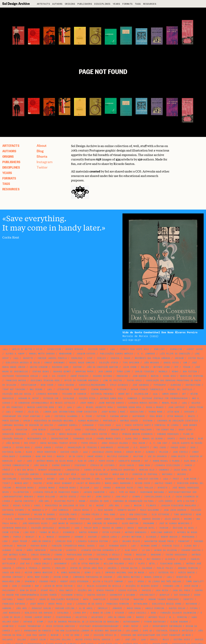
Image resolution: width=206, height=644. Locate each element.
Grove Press (55, 604)
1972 (115, 541)
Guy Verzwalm (182, 595)
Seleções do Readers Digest (142, 586)
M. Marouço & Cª (38, 510)
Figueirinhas (63, 617)
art (184, 394)
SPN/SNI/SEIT (147, 595)
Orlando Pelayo (131, 541)
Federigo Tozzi (171, 546)
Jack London (105, 372)
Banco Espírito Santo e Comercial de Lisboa (152, 425)
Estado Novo (23, 448)
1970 (81, 559)
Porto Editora (11, 421)
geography (64, 537)
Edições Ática (87, 398)
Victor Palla (196, 358)
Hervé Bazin (191, 586)
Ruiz (131, 564)
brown (82, 501)
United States (68, 497)
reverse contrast (12, 577)
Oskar (127, 358)
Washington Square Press (159, 541)
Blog (40, 151)
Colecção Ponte (68, 515)
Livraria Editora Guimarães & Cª (101, 550)
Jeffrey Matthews (131, 537)
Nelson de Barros (44, 515)
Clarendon (25, 456)
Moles (166, 640)
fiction (122, 389)
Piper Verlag (89, 443)
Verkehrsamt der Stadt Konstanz (21, 416)
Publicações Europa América (116, 354)
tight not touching (14, 389)
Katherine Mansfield (14, 528)
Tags (138, 4)
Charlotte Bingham (129, 461)
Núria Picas (196, 407)
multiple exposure (118, 456)
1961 (49, 389)
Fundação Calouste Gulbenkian (178, 613)
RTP (176, 367)
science (70, 559)
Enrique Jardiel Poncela (52, 358)
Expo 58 (147, 631)
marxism (22, 546)
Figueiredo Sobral (171, 564)
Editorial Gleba (12, 452)
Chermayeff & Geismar (122, 595)
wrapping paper (84, 372)
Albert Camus (102, 519)
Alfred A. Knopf (15, 354)
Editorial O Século (108, 555)
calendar (147, 568)
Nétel (152, 564)
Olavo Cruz (132, 439)
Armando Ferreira (188, 568)
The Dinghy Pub (165, 430)
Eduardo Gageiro (191, 550)
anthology (64, 528)
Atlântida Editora (80, 479)
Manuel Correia (153, 577)
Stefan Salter (129, 568)
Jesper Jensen (43, 448)
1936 (102, 546)
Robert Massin (169, 537)
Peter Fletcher (111, 532)
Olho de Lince (86, 461)
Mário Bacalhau (68, 434)
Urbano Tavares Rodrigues (164, 599)
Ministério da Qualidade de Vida (65, 506)
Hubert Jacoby (195, 349)
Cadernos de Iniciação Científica (177, 421)
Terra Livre (123, 372)
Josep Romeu (87, 403)
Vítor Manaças (175, 416)
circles (101, 358)
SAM (185, 363)
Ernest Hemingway (55, 363)
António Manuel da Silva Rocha (55, 461)
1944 (127, 506)
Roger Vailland (46, 497)
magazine (139, 599)
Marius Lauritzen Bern (41, 407)
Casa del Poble (182, 590)
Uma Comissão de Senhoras (102, 523)
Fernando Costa (30, 559)
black (29, 452)
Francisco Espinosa (14, 604)
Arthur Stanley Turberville (147, 389)
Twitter (42, 167)
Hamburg (7, 608)
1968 (143, 640)
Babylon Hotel (147, 528)
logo (5, 541)
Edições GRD (85, 590)
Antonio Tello (157, 617)
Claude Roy (190, 546)
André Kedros (95, 456)
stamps (136, 497)
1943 (118, 425)
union (19, 550)
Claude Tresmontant (30, 626)
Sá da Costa (76, 456)
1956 (83, 474)
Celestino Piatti (64, 501)
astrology (123, 448)
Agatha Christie (24, 501)
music (6, 506)
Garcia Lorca (109, 537)
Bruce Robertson (46, 452)
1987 (134, 546)
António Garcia (52, 559)
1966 (29, 461)
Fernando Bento (118, 546)
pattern (101, 416)
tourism (164, 528)
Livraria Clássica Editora (92, 541)
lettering (37, 434)
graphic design (151, 519)
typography (160, 385)
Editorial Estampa (13, 510)
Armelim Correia (41, 541)
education (22, 430)
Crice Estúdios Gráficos (60, 626)
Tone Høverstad (183, 515)
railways (7, 640)
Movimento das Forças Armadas (152, 358)
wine (199, 515)
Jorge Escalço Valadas (115, 443)
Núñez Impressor (36, 550)
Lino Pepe (29, 532)
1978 (145, 626)
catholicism (54, 349)
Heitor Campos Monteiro (39, 573)
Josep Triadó (20, 541)
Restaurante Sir (37, 439)
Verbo (78, 430)
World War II (120, 474)
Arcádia (112, 568)
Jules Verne (130, 367)
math (86, 599)
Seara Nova (169, 376)
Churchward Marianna (152, 492)
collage (22, 640)
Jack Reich (162, 590)
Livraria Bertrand (47, 394)
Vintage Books (41, 372)
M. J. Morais (47, 537)
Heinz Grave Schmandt (59, 483)
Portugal (85, 519)
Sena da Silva (28, 590)
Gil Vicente (59, 376)
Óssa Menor (156, 416)
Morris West (22, 483)
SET (146, 461)
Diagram (26, 586)
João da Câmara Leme (120, 617)
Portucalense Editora (79, 555)
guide (183, 559)
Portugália (109, 421)
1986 (48, 416)
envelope (60, 568)
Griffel (46, 568)
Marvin (155, 376)
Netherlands (141, 604)
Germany (79, 537)
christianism (28, 385)
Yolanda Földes (90, 515)
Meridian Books (25, 488)
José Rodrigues (11, 613)
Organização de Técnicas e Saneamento (90, 448)
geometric (8, 626)
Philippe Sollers (60, 640)
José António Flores (14, 555)
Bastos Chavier (96, 595)
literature (63, 389)
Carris (188, 465)
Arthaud (28, 622)
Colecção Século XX (105, 635)
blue (201, 439)
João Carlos (40, 465)
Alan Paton (190, 479)
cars (15, 586)
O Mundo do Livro (100, 613)
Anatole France (163, 483)
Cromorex (164, 470)
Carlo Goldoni (66, 385)
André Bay (124, 394)
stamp (40, 622)
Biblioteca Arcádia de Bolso (23, 363)
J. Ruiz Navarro (104, 510)
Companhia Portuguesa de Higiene (93, 577)
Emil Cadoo (160, 448)
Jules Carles (127, 465)
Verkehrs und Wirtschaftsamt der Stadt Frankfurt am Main (156, 635)
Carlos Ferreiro (40, 555)
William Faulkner (114, 564)
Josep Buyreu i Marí (113, 412)
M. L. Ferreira (178, 617)
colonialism (141, 394)
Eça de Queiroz (99, 474)
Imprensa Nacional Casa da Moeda (125, 573)
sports (171, 439)
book (153, 613)
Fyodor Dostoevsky (155, 622)
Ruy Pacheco (154, 559)
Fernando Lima (171, 586)
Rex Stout (30, 443)
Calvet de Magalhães (88, 483)
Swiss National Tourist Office (59, 443)
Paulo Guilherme (150, 510)
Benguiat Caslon (41, 608)
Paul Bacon (139, 443)
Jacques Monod (46, 488)
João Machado (151, 363)
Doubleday (77, 358)
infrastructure (60, 439)
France (19, 412)
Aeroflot (165, 595)
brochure (156, 555)
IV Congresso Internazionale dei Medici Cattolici (45, 403)
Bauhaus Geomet (62, 372)
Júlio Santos (172, 519)
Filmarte (151, 506)
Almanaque (88, 425)
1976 (68, 430)
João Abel (44, 501)
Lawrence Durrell (68, 425)
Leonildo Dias (64, 541)
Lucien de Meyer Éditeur (58, 586)
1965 (184, 403)
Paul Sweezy (66, 590)
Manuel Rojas (170, 403)
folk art (86, 497)
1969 (112, 492)
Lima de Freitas (113, 381)
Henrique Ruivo (124, 488)
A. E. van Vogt (158, 443)
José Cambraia (60, 510)
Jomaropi (117, 608)
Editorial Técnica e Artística (175, 631)
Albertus (71, 550)
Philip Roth (91, 528)
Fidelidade (105, 425)
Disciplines (102, 4)
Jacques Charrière (94, 492)
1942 (69, 604)
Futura (59, 448)
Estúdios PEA (166, 573)
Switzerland (9, 479)
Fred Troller (145, 488)
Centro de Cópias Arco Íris (87, 568)
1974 (151, 573)
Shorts (42, 156)
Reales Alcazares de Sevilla (104, 586)
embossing (122, 376)
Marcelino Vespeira (192, 376)
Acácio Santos (186, 573)
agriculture (137, 412)
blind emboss (68, 519)
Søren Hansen (170, 394)
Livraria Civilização (167, 465)
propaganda (188, 537)
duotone (77, 367)
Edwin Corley (42, 564)
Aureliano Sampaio (162, 532)
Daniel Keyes (171, 363)
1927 (20, 461)
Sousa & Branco (155, 407)
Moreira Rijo (147, 470)
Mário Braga (134, 608)
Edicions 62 (96, 559)
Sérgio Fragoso (105, 590)
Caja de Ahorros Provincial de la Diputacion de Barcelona (83, 622)
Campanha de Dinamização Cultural (134, 501)
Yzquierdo (80, 465)
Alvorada (151, 537)
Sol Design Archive (16, 3)
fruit (176, 479)
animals (163, 372)
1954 (166, 479)
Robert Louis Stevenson (74, 582)
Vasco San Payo (11, 573)
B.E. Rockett (141, 448)
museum (55, 635)
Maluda (145, 367)
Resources (150, 4)
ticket (6, 483)
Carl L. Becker (104, 479)
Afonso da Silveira (166, 550)
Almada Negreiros (88, 421)
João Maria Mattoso (128, 577)
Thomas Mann (155, 412)
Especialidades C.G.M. (158, 497)
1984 (79, 407)
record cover (143, 483)
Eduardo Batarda (102, 376)
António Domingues (136, 532)
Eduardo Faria (48, 582)
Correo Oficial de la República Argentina (109, 470)
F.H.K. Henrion (15, 519)
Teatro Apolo (134, 381)
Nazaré (100, 506)
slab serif (131, 550)
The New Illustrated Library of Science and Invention (88, 631)
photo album (187, 439)
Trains (128, 555)
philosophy (9, 590)
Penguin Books (67, 488)
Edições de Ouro (99, 501)
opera (141, 582)
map (37, 586)
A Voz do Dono (71, 635)
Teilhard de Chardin (74, 394)
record (188, 519)
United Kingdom (39, 367)
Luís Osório (166, 501)
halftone (138, 456)
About (42, 145)
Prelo (115, 434)
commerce (132, 398)
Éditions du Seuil (184, 528)
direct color (38, 640)
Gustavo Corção (69, 452)
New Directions (138, 515)
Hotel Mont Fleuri (38, 577)
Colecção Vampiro (28, 474)
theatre (38, 483)
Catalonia (63, 613)
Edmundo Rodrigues (168, 434)
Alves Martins (130, 523)
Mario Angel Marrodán (118, 483)
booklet (30, 537)
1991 (8, 412)
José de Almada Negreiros (174, 523)
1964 (69, 407)
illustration (21, 492)
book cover (47, 385)
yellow (51, 434)
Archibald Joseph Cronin (107, 452)
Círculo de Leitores (102, 465)
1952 (85, 452)
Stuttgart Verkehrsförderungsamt (99, 626)
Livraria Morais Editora (143, 403)
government (60, 564)
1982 (113, 349)
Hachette (28, 358)
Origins (70, 4)
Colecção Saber (97, 349)
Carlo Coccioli (137, 613)
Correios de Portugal (145, 474)
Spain (27, 421)
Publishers (85, 4)
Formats (127, 4)
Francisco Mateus (16, 381)
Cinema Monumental (102, 389)
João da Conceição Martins (102, 367)
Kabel (37, 506)
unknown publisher (141, 430)
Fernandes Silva (83, 439)
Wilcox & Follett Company (108, 582)
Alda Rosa (190, 461)
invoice (199, 640)
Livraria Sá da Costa (89, 604)
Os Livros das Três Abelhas (165, 582)
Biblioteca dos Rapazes (39, 613)
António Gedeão (129, 421)
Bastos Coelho (177, 608)
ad (90, 506)
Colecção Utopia (109, 363)
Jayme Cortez (103, 497)
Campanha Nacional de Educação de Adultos (28, 425)
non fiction (190, 372)
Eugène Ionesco (61, 465)
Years (116, 4)
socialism (56, 550)
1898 (86, 635)
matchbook (191, 604)
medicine (141, 555)
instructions (193, 385)
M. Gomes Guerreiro (68, 573)
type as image (127, 492)
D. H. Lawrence (146, 354)
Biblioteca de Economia (42, 519)
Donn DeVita (178, 456)
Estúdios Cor (51, 398)
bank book (144, 465)
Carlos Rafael (81, 510)
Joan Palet (121, 497)
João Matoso (13, 443)
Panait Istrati (26, 599)
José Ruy (25, 564)
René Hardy (80, 389)
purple (17, 537)
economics (69, 532)
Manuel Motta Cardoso (42, 354)
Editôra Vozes (182, 640)
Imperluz (102, 608)
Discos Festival (128, 590)
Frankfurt (184, 541)
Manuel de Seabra (153, 439)
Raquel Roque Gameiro (82, 363)
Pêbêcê (6, 470)
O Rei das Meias (24, 470)
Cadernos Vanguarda (126, 519)
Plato (141, 564)
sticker (120, 613)
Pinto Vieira (106, 461)
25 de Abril (86, 608)
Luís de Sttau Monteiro (85, 564)
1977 (17, 631)
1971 (98, 573)
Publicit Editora (148, 479)
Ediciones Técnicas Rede (45, 381)
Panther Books (39, 546)
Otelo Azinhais (119, 385)
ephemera (30, 582)
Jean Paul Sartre (36, 635)
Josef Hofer (37, 604)
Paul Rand (110, 515)
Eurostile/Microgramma (92, 385)
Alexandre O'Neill (72, 595)
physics (146, 590)
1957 (96, 488)
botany (51, 479)
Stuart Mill (48, 590)
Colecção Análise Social (17, 394)
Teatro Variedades (176, 555)
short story (186, 430)
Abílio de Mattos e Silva (27, 349)
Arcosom (179, 358)
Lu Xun (146, 550)
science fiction (120, 599)
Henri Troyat (131, 626)
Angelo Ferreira (155, 608)
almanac (150, 452)
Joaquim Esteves (86, 354)
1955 (16, 358)
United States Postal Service (93, 640)
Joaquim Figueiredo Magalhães (179, 506)
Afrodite (163, 488)
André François (79, 376)
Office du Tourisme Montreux (81, 381)
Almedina (176, 385)
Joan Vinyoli (180, 452)
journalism (176, 349)
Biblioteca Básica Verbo (167, 604)
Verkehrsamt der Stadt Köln (60, 474)
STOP (90, 358)
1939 (45, 376)
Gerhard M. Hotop (28, 398)
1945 (155, 394)
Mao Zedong (36, 389)
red (60, 407)
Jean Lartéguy (176, 407)
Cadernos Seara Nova (129, 407)
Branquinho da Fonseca (37, 631)
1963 (169, 577)
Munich (60, 456)
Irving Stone (61, 577)
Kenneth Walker (126, 510)
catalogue (69, 398)
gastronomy (139, 416)
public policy (165, 568)
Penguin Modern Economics (137, 434)
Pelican (164, 452)
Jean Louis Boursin (175, 510)
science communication (16, 465)
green (131, 528)
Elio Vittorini (161, 515)
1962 (77, 528)
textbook (148, 421)
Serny (88, 573)
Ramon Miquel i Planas (166, 461)
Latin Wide (173, 412)
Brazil (192, 416)
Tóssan (187, 367)
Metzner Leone (162, 367)
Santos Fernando (88, 532)
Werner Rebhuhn (74, 349)
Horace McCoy (134, 452)
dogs (193, 448)
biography (24, 515)
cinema (58, 555)
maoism (138, 506)
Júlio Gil (33, 412)
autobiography (132, 622)
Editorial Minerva (32, 479)
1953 (5, 349)
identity (188, 599)
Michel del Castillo (180, 389)
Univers (181, 474)
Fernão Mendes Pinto (109, 439)
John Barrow (139, 376)
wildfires (97, 617)
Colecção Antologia (42, 528)
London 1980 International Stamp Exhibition (70, 412)
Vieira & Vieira (133, 559)
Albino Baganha (179, 622)
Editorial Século (96, 430)
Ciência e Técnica (27, 568)
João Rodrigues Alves (35, 523)
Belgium (85, 488)
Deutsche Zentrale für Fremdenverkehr (165, 398)
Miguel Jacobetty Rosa (99, 407)
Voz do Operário (157, 456)
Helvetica (81, 617)
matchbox (167, 474)
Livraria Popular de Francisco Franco (56, 492)
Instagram (45, 162)
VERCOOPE (189, 412)
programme (149, 523)
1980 (62, 479)
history (92, 537)
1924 (130, 582)
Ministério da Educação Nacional (54, 421)
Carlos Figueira (144, 372)
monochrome (66, 354)
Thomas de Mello (49, 532)
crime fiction (11, 532)
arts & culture (186, 501)
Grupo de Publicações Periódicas (59, 599)
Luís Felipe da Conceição (175, 354)
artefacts (43, 4)
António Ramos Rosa (111, 398)
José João (131, 640)
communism (113, 559)
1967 (118, 640)
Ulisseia (170, 559)
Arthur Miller (125, 479)
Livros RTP (79, 613)
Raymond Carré (149, 546)
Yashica (115, 358)
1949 (122, 515)
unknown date (118, 430)
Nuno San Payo (44, 456)
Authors (57, 4)
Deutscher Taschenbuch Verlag (20, 376)
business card (60, 367)
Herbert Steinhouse (50, 470)
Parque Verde (178, 448)
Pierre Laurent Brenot (38, 617)
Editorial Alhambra (66, 416)
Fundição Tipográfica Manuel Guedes (73, 546)
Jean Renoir (39, 430)
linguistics (72, 470)
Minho (175, 372)
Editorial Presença (102, 394)
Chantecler (99, 599)
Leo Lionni (132, 631)
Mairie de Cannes (113, 528)
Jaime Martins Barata (111, 403)
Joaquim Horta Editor (94, 434)
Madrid (140, 617)
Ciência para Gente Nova (134, 349)
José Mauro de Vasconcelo (67, 523)
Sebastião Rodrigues (14, 434)
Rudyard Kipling (65, 608)
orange (107, 488)
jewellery (159, 349)
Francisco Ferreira (118, 604)
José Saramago (141, 385)
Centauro (55, 430)
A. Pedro (87, 416)
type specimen (131, 363)
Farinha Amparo (119, 416)
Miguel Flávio (22, 506)
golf (80, 586)
